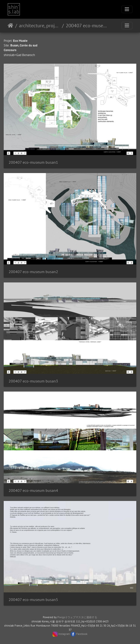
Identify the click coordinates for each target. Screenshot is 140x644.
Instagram (64, 634)
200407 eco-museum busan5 (33, 600)
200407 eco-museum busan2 (33, 272)
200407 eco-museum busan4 (33, 490)
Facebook (82, 634)
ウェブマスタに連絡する (82, 617)
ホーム (10, 26)
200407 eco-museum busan (86, 26)
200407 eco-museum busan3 (33, 381)
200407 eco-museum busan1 (33, 162)
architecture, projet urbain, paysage (39, 26)
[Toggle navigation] (127, 9)
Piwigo (61, 617)
